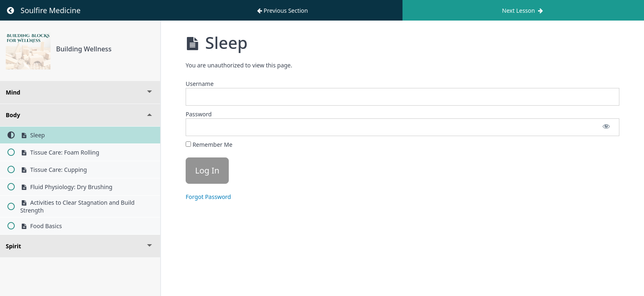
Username (200, 84)
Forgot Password (208, 197)
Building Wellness (84, 49)
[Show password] (606, 127)
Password (199, 114)
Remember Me (209, 145)
